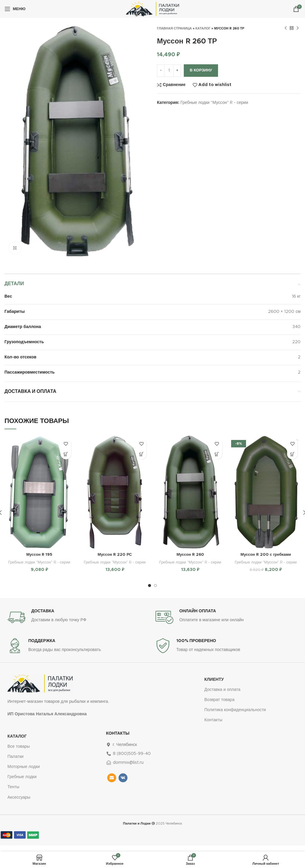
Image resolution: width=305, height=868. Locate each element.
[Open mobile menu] (15, 9)
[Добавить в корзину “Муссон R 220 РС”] (141, 454)
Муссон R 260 (190, 555)
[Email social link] (112, 784)
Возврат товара (219, 706)
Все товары (19, 753)
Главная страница (174, 28)
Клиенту (214, 686)
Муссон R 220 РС (115, 555)
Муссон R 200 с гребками (266, 555)
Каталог (203, 28)
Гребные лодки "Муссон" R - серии (214, 103)
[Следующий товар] (298, 28)
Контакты (213, 726)
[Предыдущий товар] (286, 28)
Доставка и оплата (222, 696)
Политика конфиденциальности (235, 716)
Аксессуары (19, 804)
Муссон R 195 (39, 555)
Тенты (13, 793)
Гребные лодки (22, 783)
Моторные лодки (24, 773)
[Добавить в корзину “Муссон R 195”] (66, 454)
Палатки (15, 763)
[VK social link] (123, 784)
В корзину (201, 70)
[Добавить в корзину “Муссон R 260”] (217, 454)
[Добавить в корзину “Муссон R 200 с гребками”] (292, 454)
